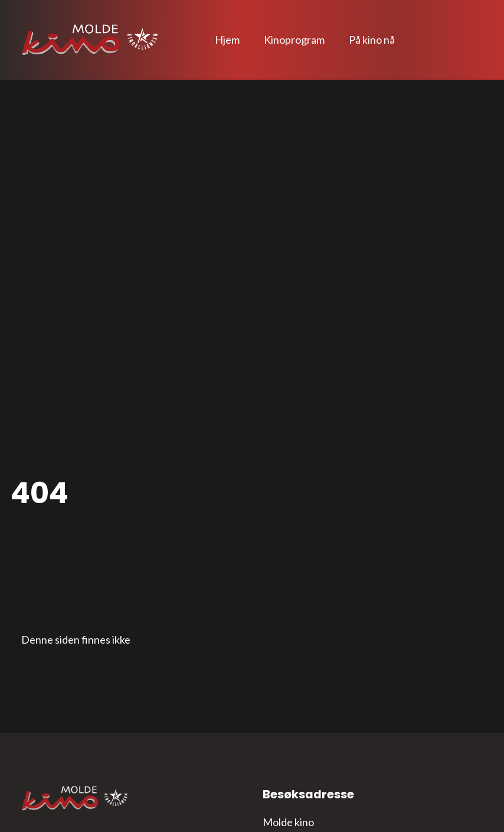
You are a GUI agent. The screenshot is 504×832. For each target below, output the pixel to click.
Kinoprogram (294, 40)
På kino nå (372, 40)
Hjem (227, 40)
